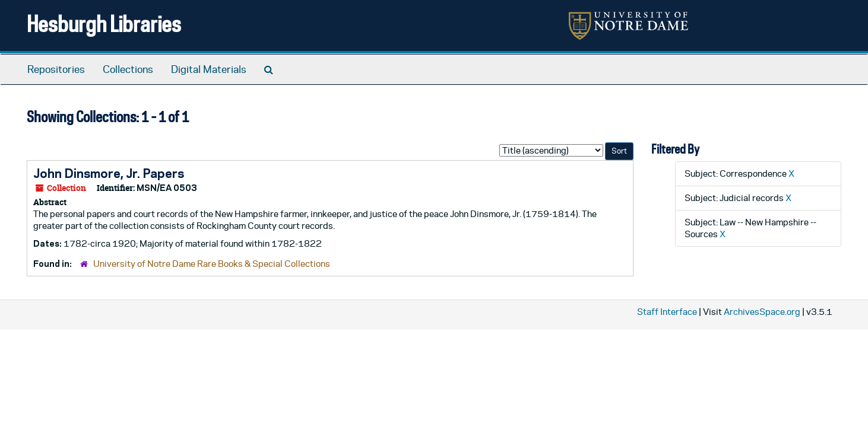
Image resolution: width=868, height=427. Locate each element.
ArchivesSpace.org (762, 312)
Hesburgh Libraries (104, 23)
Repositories (56, 69)
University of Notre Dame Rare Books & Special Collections (212, 264)
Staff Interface (667, 312)
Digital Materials (209, 69)
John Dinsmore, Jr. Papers (109, 173)
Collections (128, 69)
